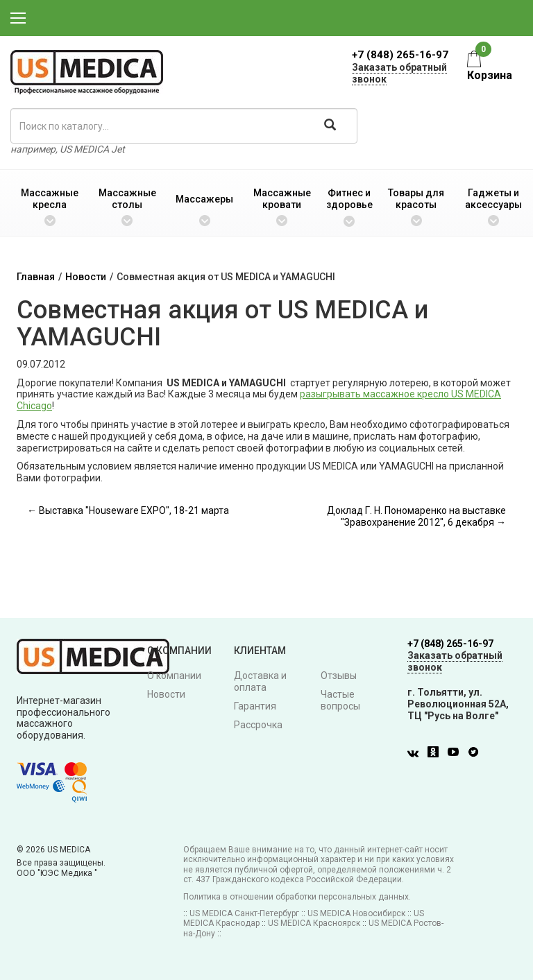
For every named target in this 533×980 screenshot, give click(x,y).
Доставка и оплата (260, 681)
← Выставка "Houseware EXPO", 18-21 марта (128, 510)
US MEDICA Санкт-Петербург (244, 913)
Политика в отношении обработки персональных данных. (297, 897)
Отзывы (339, 676)
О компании (174, 676)
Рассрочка (258, 725)
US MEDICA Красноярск (314, 923)
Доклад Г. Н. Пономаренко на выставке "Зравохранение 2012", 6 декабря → (416, 516)
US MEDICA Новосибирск (356, 913)
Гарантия (255, 706)
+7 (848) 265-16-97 (400, 55)
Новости (86, 277)
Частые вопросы (340, 700)
